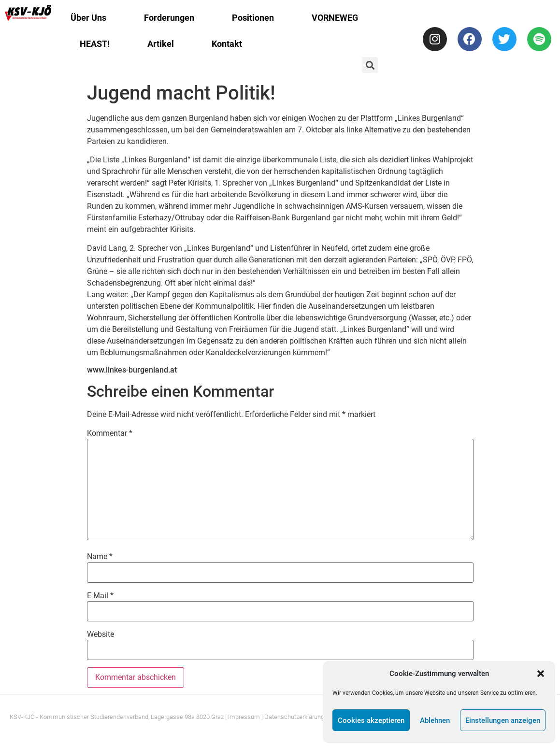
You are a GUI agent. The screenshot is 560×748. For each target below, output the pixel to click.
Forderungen (169, 18)
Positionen (253, 18)
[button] (541, 674)
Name (100, 557)
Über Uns (88, 18)
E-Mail (100, 596)
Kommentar (110, 433)
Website (101, 634)
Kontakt (227, 44)
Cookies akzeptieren (371, 720)
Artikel (161, 44)
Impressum (244, 717)
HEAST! (95, 44)
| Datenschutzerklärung (293, 717)
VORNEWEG (335, 18)
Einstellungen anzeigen (503, 720)
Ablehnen (435, 720)
